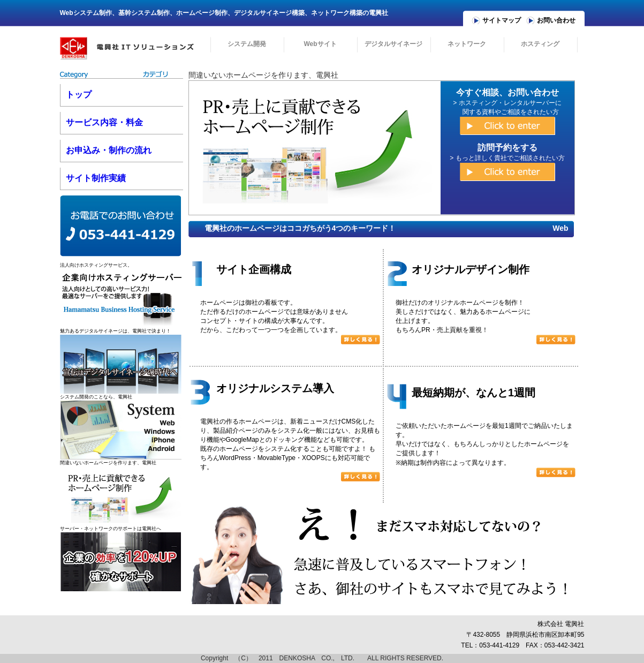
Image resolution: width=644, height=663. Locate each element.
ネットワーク (467, 44)
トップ (79, 95)
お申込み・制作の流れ (109, 150)
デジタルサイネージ (393, 44)
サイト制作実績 (96, 178)
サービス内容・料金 (104, 122)
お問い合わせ (556, 20)
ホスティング (540, 44)
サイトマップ (502, 20)
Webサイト (320, 44)
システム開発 (247, 44)
